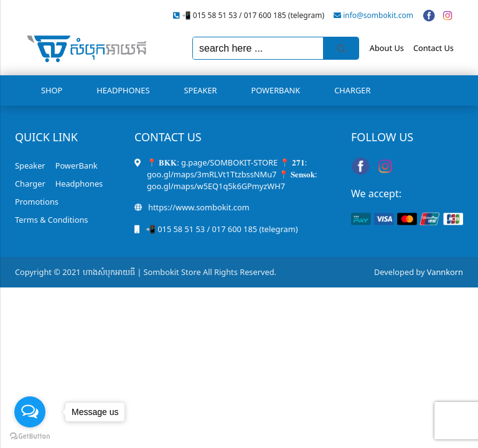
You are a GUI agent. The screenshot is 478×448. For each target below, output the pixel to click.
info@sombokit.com (378, 15)
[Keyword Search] (258, 48)
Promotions (37, 202)
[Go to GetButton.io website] (30, 436)
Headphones (123, 90)
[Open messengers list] (30, 412)
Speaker (200, 90)
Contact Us (433, 48)
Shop (52, 90)
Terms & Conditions (51, 220)
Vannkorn (445, 272)
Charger (352, 90)
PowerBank (276, 90)
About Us (387, 48)
